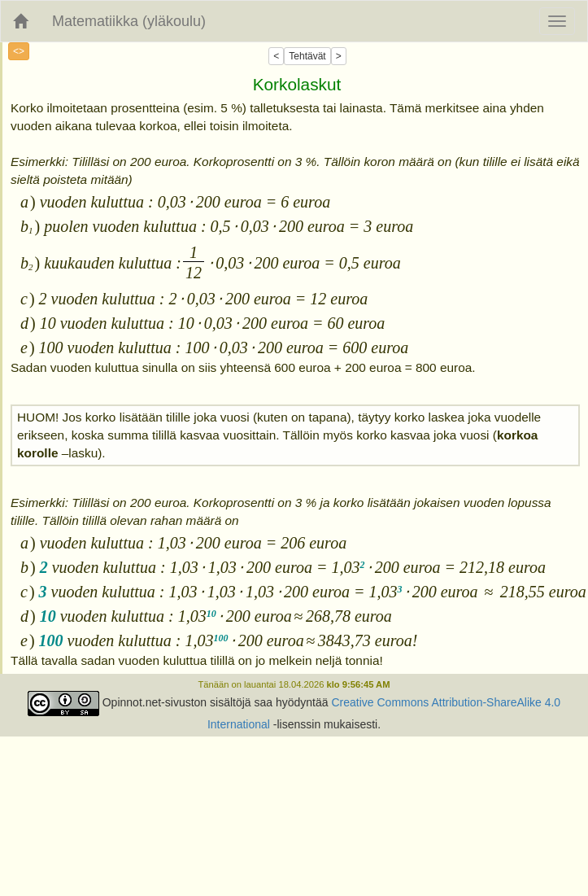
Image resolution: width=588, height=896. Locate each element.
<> (19, 51)
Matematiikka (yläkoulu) (129, 21)
